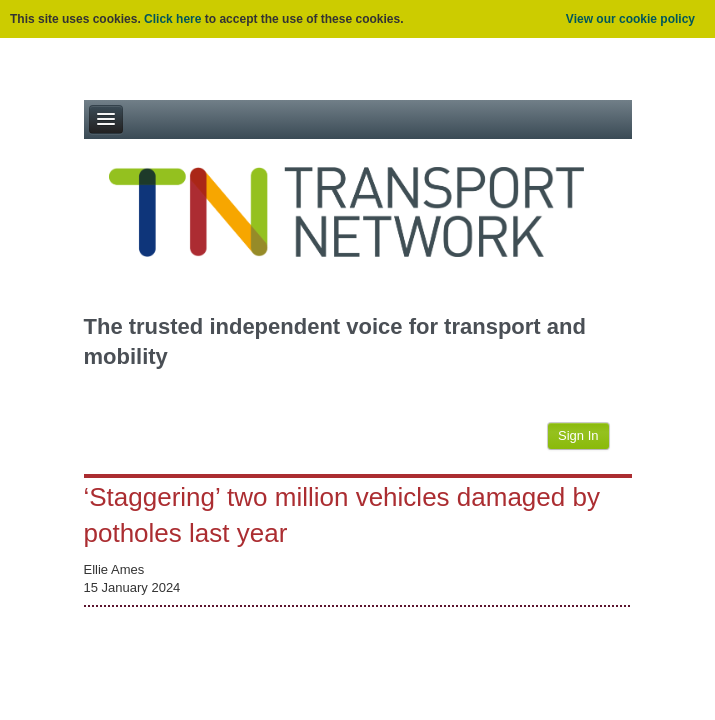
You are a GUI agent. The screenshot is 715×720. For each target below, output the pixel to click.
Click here (172, 19)
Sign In (578, 435)
